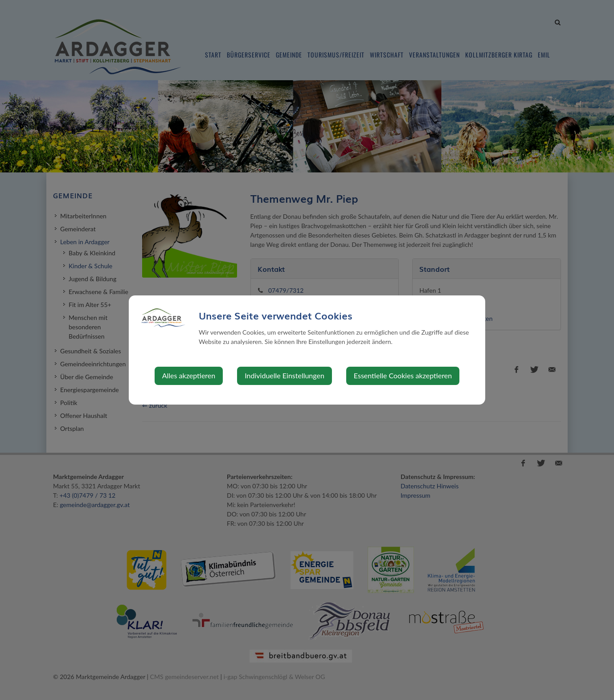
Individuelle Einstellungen (284, 375)
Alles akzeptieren (189, 375)
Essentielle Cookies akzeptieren (403, 375)
